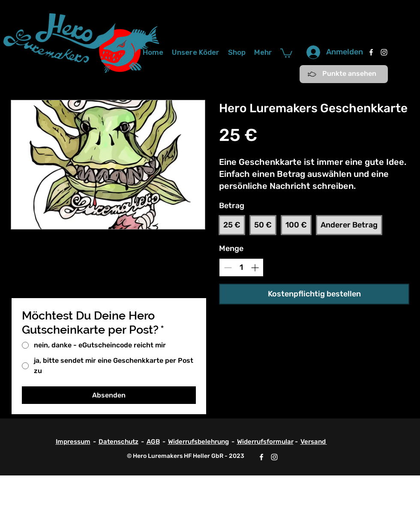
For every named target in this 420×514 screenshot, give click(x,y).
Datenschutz (118, 442)
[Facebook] (371, 52)
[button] (286, 53)
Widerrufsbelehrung (198, 442)
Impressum (73, 442)
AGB (153, 442)
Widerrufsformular (265, 442)
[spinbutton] (241, 267)
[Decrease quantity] (228, 267)
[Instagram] (384, 52)
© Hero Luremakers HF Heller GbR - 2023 (186, 456)
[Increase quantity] (255, 267)
